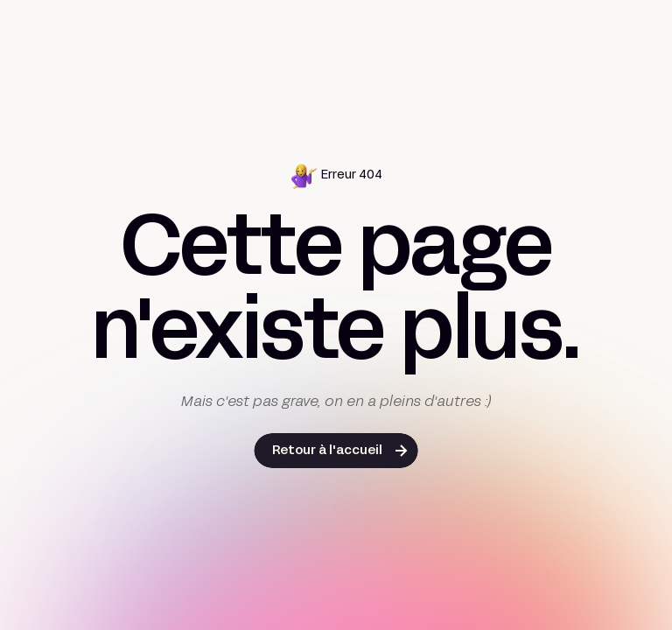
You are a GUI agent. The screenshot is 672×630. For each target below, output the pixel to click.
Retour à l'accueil (327, 451)
